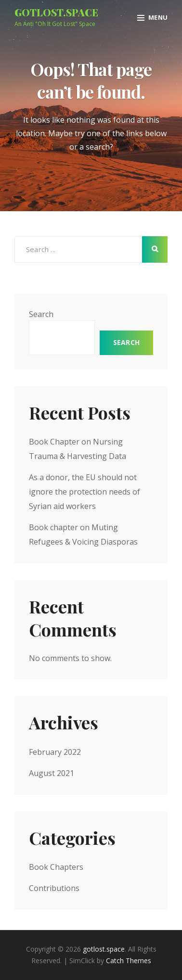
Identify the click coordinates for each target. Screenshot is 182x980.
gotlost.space (56, 12)
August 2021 (52, 773)
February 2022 (55, 752)
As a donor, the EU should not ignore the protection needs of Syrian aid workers (84, 492)
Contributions (54, 888)
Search (41, 314)
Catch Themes (129, 961)
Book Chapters (56, 867)
